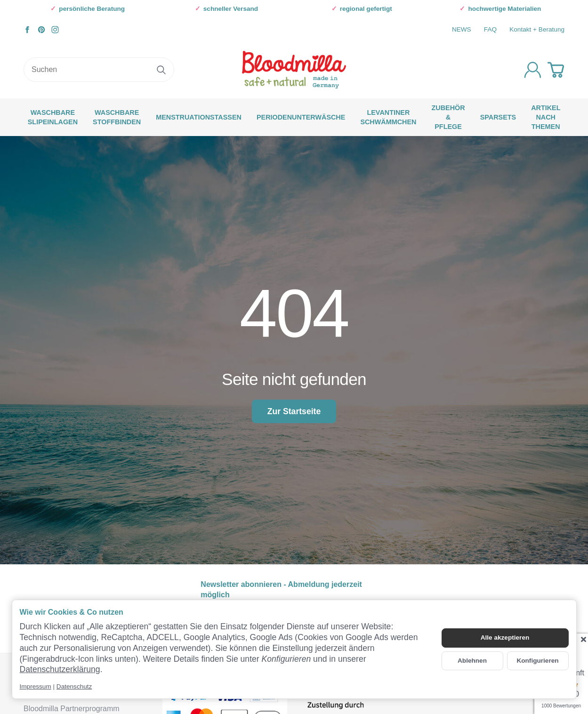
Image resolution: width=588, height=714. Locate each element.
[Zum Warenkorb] (556, 70)
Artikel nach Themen (546, 117)
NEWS (462, 29)
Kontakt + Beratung (537, 29)
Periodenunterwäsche (301, 117)
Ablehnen (472, 661)
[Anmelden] (533, 70)
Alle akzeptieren (505, 638)
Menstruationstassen (199, 117)
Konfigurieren (537, 661)
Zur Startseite (294, 411)
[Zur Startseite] (294, 70)
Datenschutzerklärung (60, 669)
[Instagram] (55, 30)
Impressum (36, 686)
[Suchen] (99, 70)
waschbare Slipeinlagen (53, 117)
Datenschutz (74, 686)
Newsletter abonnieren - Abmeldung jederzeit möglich (281, 590)
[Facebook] (27, 30)
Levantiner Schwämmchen (388, 117)
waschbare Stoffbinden (117, 117)
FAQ (490, 29)
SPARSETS (498, 117)
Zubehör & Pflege (448, 117)
